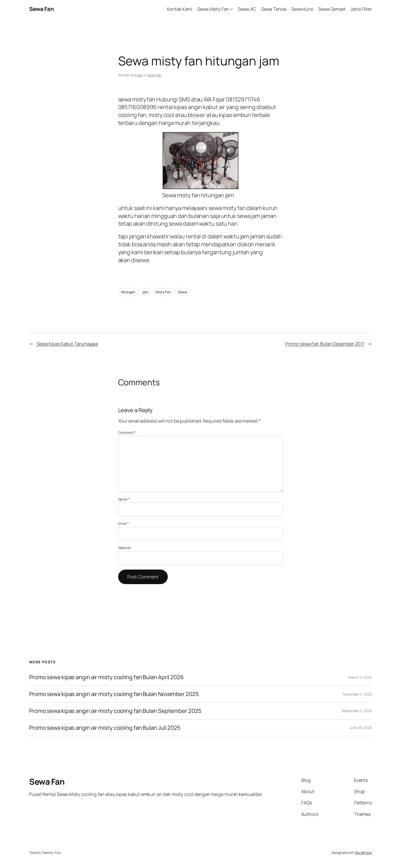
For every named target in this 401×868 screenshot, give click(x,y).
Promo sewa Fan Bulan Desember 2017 (325, 344)
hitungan (128, 292)
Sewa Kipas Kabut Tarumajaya (67, 344)
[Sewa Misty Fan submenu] (232, 9)
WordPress (363, 853)
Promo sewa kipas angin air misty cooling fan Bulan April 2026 (107, 677)
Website (125, 548)
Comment (127, 432)
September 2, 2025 (357, 711)
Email (124, 523)
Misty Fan (163, 292)
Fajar (139, 75)
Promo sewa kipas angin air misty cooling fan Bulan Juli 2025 (105, 728)
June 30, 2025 (361, 728)
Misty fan (154, 75)
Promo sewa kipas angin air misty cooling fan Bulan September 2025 (115, 711)
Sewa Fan (41, 9)
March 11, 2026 (360, 677)
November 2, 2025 (357, 694)
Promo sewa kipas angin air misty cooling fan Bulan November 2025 (114, 694)
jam (146, 292)
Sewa (183, 292)
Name (124, 499)
